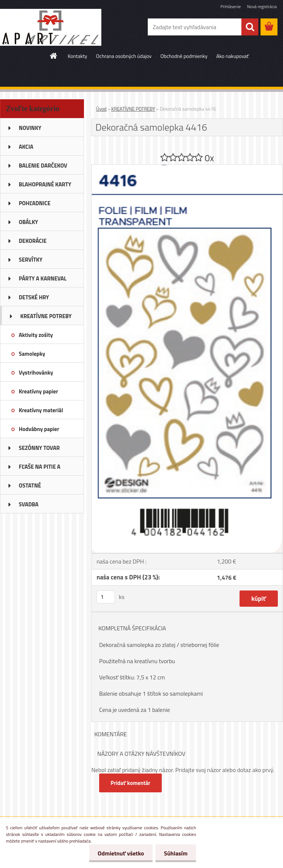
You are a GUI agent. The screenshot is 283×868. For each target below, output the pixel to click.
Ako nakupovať (233, 56)
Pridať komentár (131, 783)
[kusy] (106, 597)
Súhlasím (175, 853)
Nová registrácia (262, 6)
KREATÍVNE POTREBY (133, 109)
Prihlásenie (230, 6)
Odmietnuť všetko (119, 853)
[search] (250, 27)
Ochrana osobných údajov (124, 56)
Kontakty (78, 56)
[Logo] (51, 27)
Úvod (101, 109)
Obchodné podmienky (184, 56)
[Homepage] (54, 56)
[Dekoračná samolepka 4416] (187, 168)
